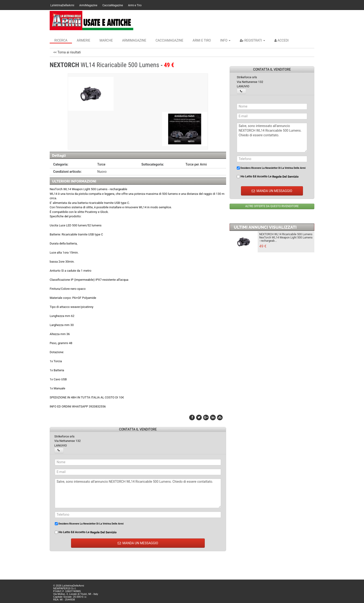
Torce (101, 164)
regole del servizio (103, 532)
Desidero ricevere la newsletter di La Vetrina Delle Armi (89, 524)
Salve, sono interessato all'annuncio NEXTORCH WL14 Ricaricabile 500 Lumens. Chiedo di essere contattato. (138, 493)
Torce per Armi (196, 164)
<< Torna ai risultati (67, 52)
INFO (225, 40)
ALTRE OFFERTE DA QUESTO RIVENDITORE (272, 206)
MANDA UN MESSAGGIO (138, 543)
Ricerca (61, 40)
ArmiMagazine (88, 5)
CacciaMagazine (113, 5)
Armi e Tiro (135, 5)
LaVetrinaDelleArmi (62, 5)
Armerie (83, 40)
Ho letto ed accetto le (86, 532)
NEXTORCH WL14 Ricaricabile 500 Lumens (286, 234)
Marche (106, 40)
